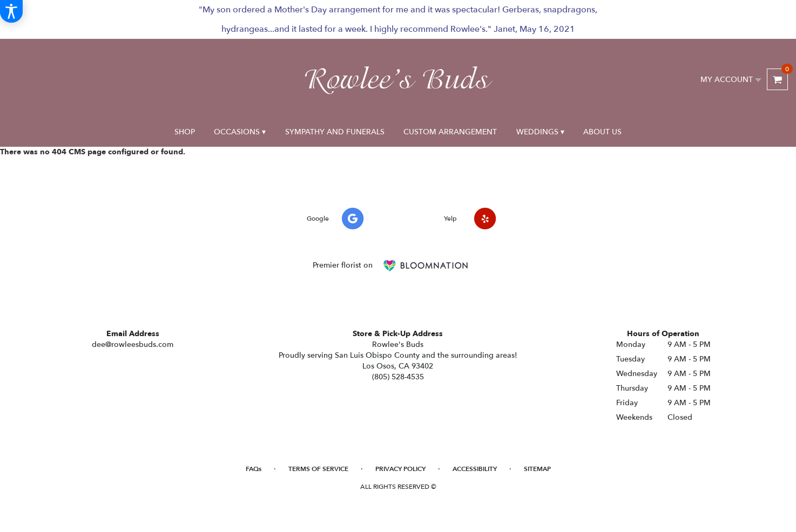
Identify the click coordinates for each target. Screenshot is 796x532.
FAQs (254, 469)
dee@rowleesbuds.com (133, 345)
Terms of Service (318, 469)
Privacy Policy (400, 469)
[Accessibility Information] (11, 11)
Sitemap (537, 469)
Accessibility (475, 469)
